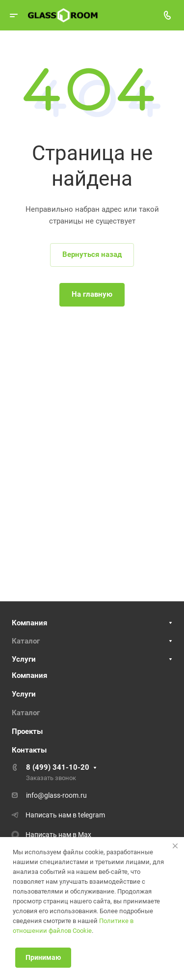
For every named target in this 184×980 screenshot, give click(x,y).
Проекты (27, 731)
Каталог (26, 641)
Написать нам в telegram (65, 815)
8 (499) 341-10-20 (58, 767)
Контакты (29, 750)
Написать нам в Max (58, 835)
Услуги (24, 659)
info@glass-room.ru (56, 795)
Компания (29, 623)
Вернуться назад (92, 254)
